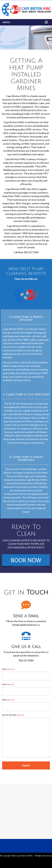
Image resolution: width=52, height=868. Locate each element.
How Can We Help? (13, 715)
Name (8, 669)
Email (8, 685)
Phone (8, 700)
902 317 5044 (26, 660)
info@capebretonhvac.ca (26, 625)
